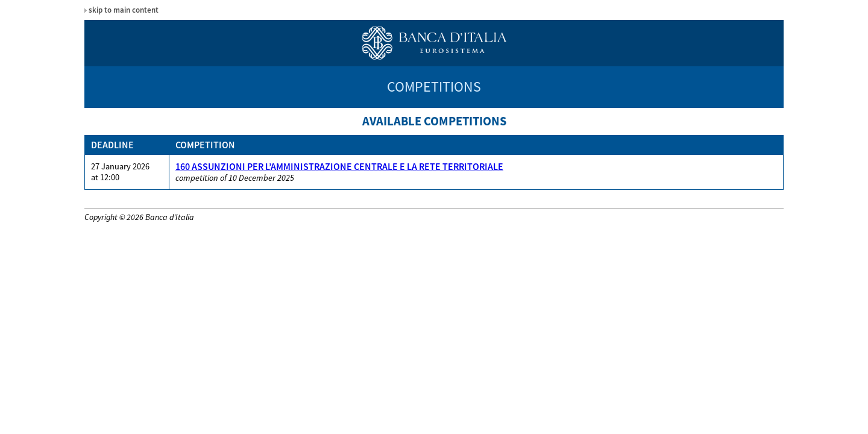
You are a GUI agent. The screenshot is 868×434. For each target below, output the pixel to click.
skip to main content (124, 10)
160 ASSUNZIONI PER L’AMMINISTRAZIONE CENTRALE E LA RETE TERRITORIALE (339, 167)
